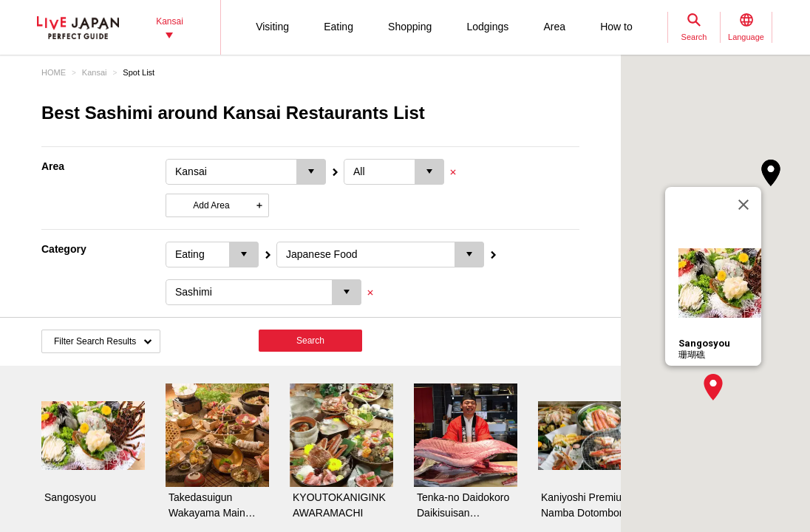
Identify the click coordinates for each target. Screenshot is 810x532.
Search (310, 341)
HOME (54, 72)
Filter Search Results (95, 341)
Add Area (211, 205)
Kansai (95, 72)
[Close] (743, 205)
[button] (713, 387)
